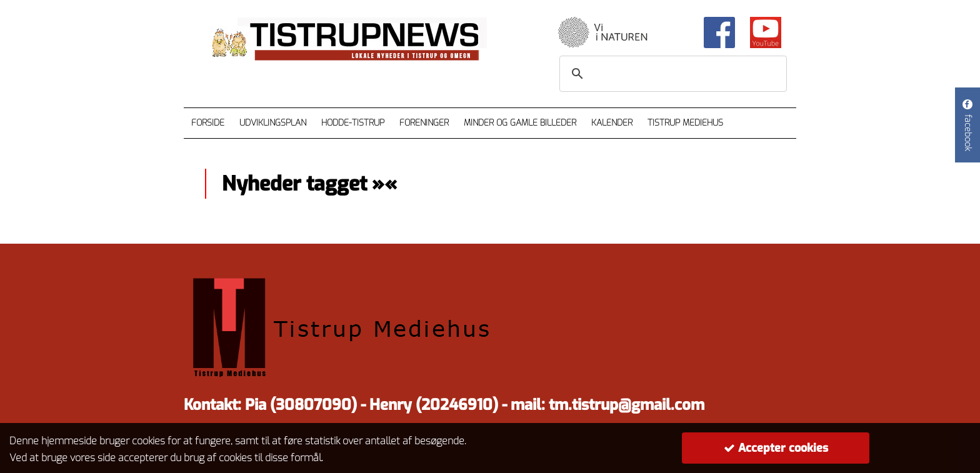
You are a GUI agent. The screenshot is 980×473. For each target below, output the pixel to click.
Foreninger (424, 123)
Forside (208, 123)
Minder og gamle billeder (520, 123)
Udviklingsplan (273, 123)
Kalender (612, 123)
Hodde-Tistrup (353, 123)
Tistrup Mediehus (685, 123)
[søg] (671, 74)
